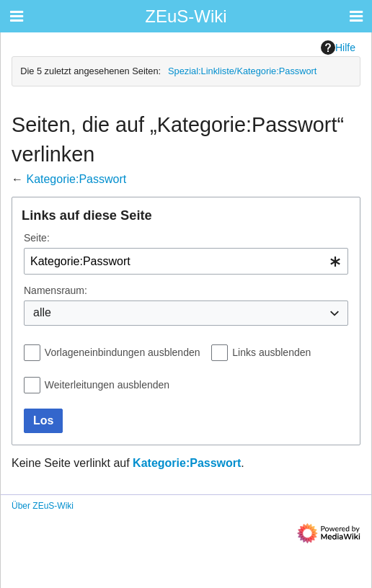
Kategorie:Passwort (76, 179)
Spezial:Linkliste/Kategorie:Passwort (242, 71)
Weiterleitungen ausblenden (107, 385)
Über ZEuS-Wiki (43, 506)
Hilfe (338, 48)
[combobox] (186, 261)
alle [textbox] (42, 312)
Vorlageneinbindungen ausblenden (123, 352)
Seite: (37, 238)
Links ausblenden (271, 352)
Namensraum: (56, 290)
